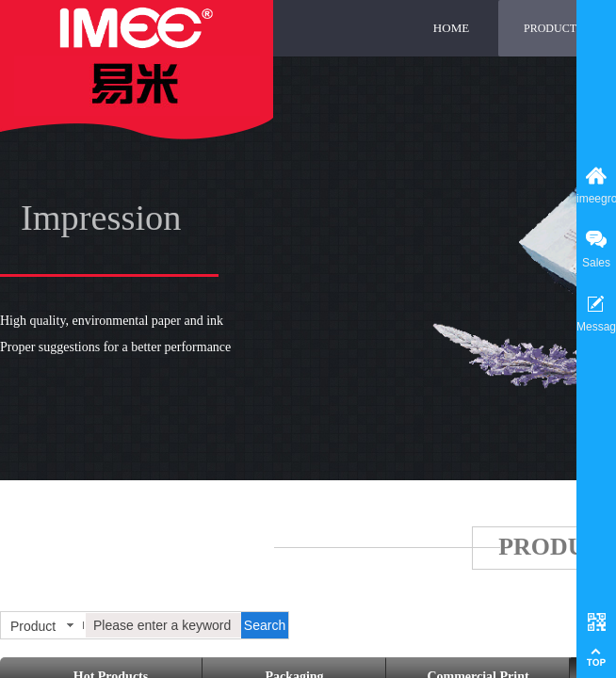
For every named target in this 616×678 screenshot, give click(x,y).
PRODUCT (550, 28)
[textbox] (163, 625)
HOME (451, 28)
